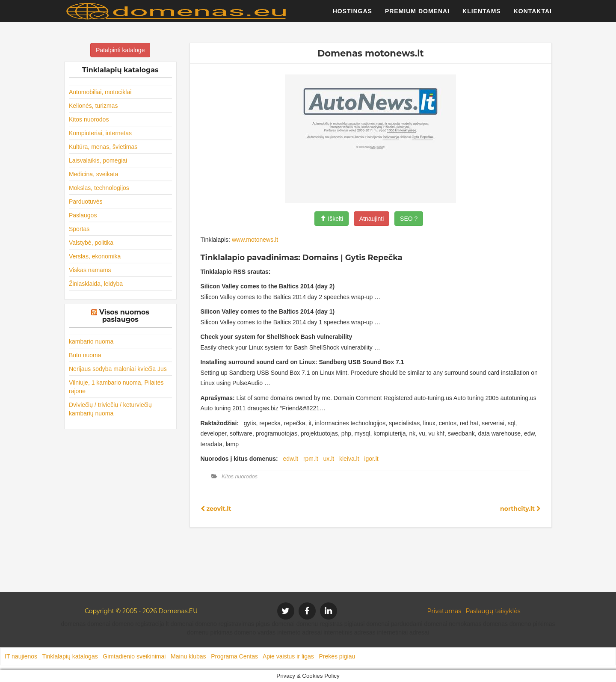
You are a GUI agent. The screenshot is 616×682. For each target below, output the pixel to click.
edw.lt (290, 459)
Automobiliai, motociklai (100, 92)
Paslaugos (83, 215)
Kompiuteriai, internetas (100, 133)
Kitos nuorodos (89, 119)
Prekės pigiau (337, 656)
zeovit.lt (216, 509)
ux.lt (329, 459)
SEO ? (409, 219)
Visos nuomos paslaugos (124, 316)
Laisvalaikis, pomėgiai (98, 160)
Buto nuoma (85, 355)
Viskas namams (90, 270)
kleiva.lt (349, 459)
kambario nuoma (91, 341)
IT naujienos (21, 656)
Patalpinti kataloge (120, 50)
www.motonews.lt (255, 240)
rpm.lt (311, 459)
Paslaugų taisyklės (493, 611)
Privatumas (444, 611)
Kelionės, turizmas (93, 106)
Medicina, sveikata (93, 174)
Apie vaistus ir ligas (288, 656)
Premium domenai (417, 15)
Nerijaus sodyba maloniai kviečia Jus (118, 369)
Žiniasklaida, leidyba (96, 284)
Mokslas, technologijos (99, 188)
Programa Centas (234, 656)
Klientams (482, 15)
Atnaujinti (372, 219)
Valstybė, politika (91, 243)
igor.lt (371, 459)
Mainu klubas (188, 656)
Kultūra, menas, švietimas (103, 147)
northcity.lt (520, 509)
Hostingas (352, 15)
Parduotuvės (86, 202)
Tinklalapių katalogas (70, 656)
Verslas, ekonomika (95, 256)
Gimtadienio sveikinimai (134, 656)
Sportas (79, 229)
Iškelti (332, 219)
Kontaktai (533, 15)
